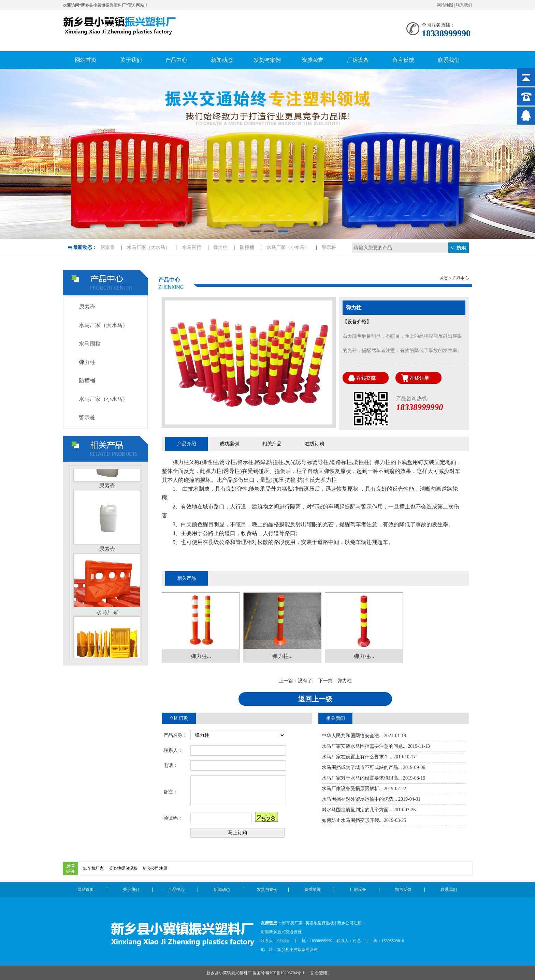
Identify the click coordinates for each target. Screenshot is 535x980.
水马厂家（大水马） (148, 247)
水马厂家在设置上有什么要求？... (357, 757)
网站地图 (445, 5)
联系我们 (464, 5)
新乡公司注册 (155, 868)
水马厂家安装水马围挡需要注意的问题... (364, 746)
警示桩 (329, 247)
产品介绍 (187, 444)
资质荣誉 (313, 890)
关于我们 (131, 890)
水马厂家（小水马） (288, 247)
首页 (444, 278)
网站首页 (86, 890)
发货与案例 (267, 890)
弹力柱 (220, 247)
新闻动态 (222, 890)
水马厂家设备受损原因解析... (352, 789)
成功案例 (229, 444)
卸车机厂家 (93, 868)
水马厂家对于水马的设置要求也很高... (362, 778)
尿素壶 (107, 247)
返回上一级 (315, 699)
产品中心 (176, 890)
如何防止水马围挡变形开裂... (352, 820)
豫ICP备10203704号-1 (286, 973)
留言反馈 (403, 890)
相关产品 (272, 444)
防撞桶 (247, 247)
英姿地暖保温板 (123, 868)
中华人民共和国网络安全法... (352, 736)
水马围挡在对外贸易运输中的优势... (359, 799)
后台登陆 (319, 973)
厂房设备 (358, 890)
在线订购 (315, 444)
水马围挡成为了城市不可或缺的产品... (362, 767)
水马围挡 (192, 247)
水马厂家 (107, 614)
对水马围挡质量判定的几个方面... (357, 810)
